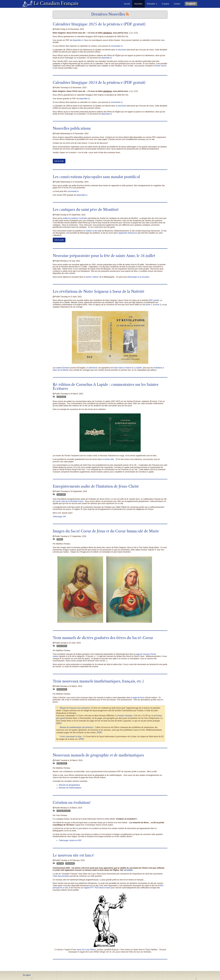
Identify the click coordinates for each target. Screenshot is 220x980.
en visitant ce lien (90, 231)
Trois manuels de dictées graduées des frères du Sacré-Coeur (103, 638)
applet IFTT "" (98, 888)
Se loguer (27, 975)
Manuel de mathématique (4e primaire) (77, 727)
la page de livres (138, 698)
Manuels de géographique (69, 785)
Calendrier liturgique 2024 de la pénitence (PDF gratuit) (99, 83)
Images (60, 539)
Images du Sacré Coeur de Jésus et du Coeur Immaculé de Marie (106, 532)
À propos (165, 4)
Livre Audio (61, 494)
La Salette (138, 368)
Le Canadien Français (55, 4)
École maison (62, 646)
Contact (177, 4)
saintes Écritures (63, 368)
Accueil (127, 4)
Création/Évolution (63, 811)
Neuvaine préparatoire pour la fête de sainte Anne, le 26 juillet (104, 256)
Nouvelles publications (72, 129)
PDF (59, 723)
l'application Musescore (128, 233)
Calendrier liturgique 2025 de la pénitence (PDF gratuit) (99, 25)
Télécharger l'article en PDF (70, 840)
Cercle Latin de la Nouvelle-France (69, 501)
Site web (60, 863)
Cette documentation (61, 876)
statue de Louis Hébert (86, 950)
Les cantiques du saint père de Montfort (86, 210)
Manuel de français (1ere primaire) (75, 708)
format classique (125, 716)
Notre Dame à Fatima (122, 368)
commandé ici (73, 191)
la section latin (108, 459)
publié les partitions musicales (75, 218)
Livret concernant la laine (71, 736)
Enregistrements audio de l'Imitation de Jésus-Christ (96, 487)
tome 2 (158, 305)
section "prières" (92, 277)
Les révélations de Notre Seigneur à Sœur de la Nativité (99, 292)
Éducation (152, 4)
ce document (121, 50)
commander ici (116, 46)
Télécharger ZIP (59, 517)
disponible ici (78, 40)
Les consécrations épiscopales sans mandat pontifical (96, 177)
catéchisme (93, 368)
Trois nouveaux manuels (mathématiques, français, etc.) (98, 682)
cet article (128, 870)
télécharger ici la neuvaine (139, 277)
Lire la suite (59, 161)
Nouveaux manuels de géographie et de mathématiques (98, 756)
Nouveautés (61, 397)
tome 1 (149, 305)
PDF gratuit (154, 300)
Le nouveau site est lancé (73, 856)
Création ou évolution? (72, 803)
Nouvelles (138, 4)
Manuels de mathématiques (70, 788)
